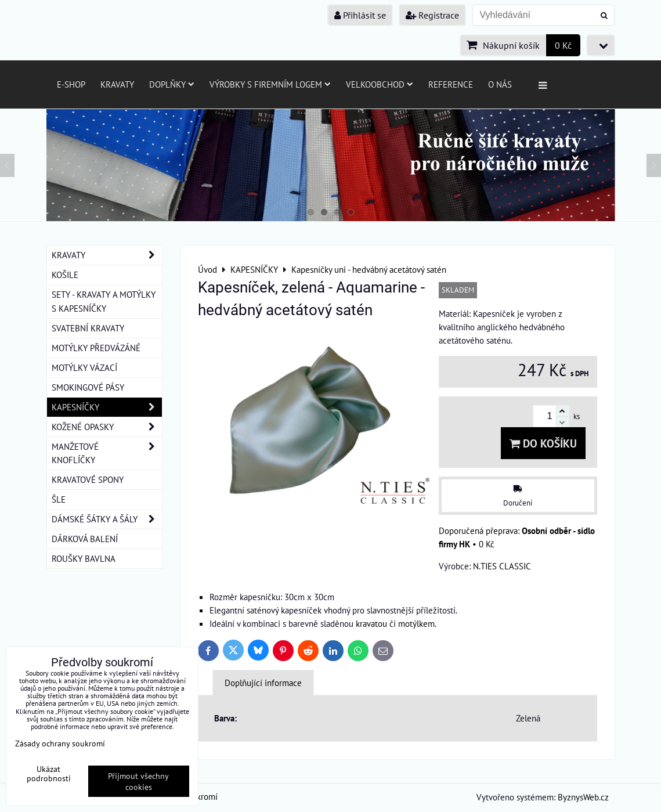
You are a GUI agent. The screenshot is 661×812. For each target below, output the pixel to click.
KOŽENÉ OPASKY (107, 427)
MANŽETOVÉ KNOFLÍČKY (107, 453)
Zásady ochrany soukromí (60, 743)
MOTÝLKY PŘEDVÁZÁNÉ (96, 348)
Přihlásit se (360, 15)
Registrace (432, 15)
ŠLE (59, 499)
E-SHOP (71, 84)
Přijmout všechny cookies (138, 781)
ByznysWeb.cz (583, 797)
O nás (500, 84)
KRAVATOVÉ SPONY (88, 479)
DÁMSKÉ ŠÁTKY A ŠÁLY (107, 519)
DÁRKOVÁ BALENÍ (85, 539)
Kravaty (117, 84)
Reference (451, 84)
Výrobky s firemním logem (270, 84)
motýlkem (416, 623)
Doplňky (172, 84)
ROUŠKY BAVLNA (84, 558)
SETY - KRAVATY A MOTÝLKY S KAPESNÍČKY (104, 301)
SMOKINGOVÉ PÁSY (88, 387)
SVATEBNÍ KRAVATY (88, 328)
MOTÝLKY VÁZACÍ (84, 367)
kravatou (371, 623)
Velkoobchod (380, 84)
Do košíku (543, 443)
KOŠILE (65, 275)
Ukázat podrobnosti (49, 774)
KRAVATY (107, 255)
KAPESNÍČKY (107, 407)
